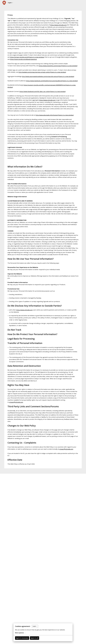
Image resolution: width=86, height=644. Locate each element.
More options (20, 633)
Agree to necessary (22, 638)
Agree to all (35, 638)
